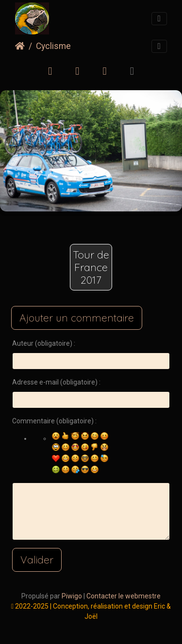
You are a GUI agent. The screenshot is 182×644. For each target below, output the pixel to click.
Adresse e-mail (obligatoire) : (56, 382)
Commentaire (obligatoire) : (54, 421)
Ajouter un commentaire (77, 318)
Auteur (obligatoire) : (44, 343)
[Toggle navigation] (159, 19)
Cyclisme (53, 46)
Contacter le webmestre (124, 596)
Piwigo (72, 596)
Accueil (20, 46)
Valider (37, 560)
